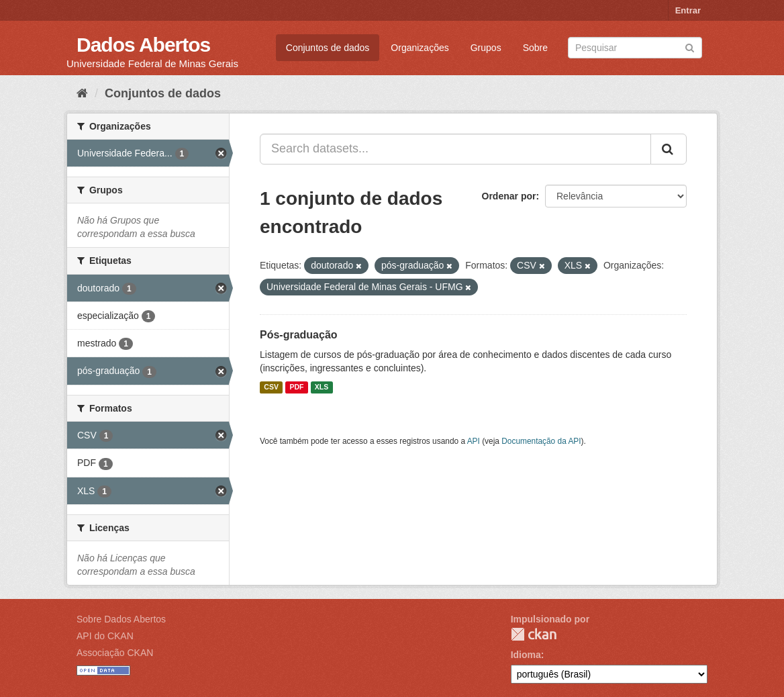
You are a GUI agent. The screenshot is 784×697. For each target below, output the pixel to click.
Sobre (535, 48)
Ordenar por (509, 196)
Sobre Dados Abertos (121, 619)
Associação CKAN (115, 653)
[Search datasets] (635, 48)
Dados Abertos (143, 45)
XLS (322, 387)
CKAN (534, 634)
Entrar (688, 10)
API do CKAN (105, 636)
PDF (296, 387)
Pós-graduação (299, 335)
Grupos (486, 48)
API (474, 441)
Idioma (526, 655)
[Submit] (690, 47)
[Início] (82, 93)
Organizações (420, 48)
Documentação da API (541, 441)
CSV (271, 387)
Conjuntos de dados (328, 48)
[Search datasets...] (455, 149)
